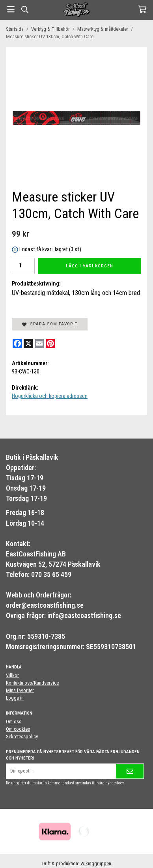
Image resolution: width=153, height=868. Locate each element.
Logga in (15, 698)
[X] (28, 343)
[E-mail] (39, 343)
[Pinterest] (50, 343)
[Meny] (11, 9)
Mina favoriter (20, 690)
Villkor (12, 675)
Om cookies (18, 729)
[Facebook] (17, 343)
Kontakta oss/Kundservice (32, 683)
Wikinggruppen (96, 863)
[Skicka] (130, 771)
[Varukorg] (142, 9)
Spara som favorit (50, 324)
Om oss (14, 721)
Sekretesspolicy (22, 736)
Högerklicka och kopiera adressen (50, 396)
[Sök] (25, 9)
